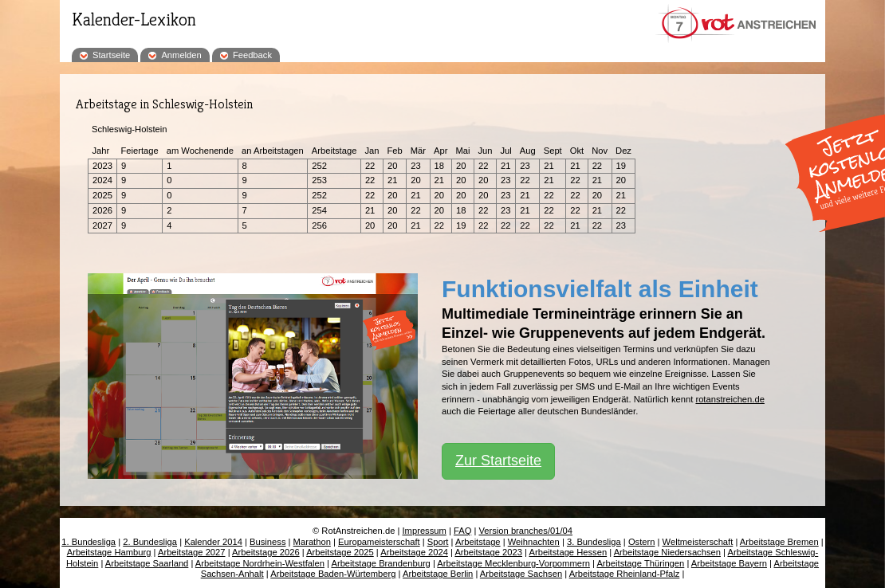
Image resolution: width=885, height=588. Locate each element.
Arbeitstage (478, 542)
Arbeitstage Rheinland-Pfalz (625, 574)
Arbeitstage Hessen (568, 552)
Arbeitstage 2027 (192, 552)
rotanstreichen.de (730, 399)
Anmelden (181, 55)
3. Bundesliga (594, 542)
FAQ (462, 531)
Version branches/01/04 (525, 531)
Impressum (425, 531)
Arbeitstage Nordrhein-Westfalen (260, 563)
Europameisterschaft (379, 542)
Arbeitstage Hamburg (109, 552)
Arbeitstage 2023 (488, 552)
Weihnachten (534, 542)
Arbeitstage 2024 (414, 552)
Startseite (111, 55)
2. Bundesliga (150, 542)
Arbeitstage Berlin (438, 574)
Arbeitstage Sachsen (521, 574)
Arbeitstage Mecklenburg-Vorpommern (513, 563)
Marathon (312, 542)
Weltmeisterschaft (698, 542)
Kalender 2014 (213, 542)
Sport (438, 542)
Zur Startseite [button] (498, 461)
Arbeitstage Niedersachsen (667, 552)
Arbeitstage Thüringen (640, 563)
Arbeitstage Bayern (729, 563)
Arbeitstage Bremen (779, 542)
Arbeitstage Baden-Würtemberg (333, 574)
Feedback (252, 55)
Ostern (642, 542)
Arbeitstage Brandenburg (380, 563)
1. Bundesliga (88, 542)
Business (267, 542)
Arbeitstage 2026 (266, 552)
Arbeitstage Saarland (147, 563)
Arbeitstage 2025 (340, 552)
